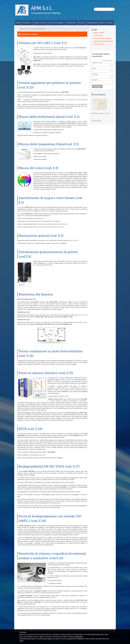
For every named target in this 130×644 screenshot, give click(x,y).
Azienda (95, 80)
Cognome (95, 74)
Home (18, 23)
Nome (94, 68)
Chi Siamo (27, 23)
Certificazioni (93, 23)
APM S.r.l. (41, 8)
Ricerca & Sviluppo (57, 23)
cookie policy (79, 637)
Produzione (72, 23)
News (102, 23)
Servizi (82, 23)
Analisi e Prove (41, 23)
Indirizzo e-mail (101, 62)
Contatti (110, 23)
